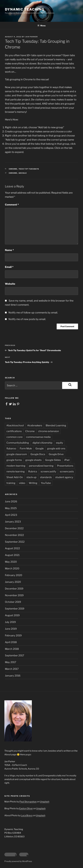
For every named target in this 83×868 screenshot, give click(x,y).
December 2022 (14, 528)
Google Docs (38, 454)
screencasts (67, 471)
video (22, 483)
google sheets (33, 460)
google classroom (17, 454)
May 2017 (11, 662)
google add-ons (56, 448)
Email (9, 267)
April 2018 (11, 642)
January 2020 (13, 582)
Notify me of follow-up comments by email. (33, 313)
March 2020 (12, 568)
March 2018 (12, 649)
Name (9, 250)
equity (60, 443)
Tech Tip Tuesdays (29, 169)
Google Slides (53, 460)
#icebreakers (35, 425)
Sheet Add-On (15, 477)
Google (23, 173)
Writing (33, 483)
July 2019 (10, 622)
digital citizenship (42, 443)
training (11, 483)
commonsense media (38, 437)
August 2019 (12, 615)
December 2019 (14, 589)
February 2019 (13, 635)
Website (10, 284)
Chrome (13, 169)
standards (46, 477)
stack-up (31, 477)
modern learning (16, 466)
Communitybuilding (18, 443)
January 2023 (13, 522)
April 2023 (11, 515)
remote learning (16, 471)
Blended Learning (56, 425)
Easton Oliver (26, 808)
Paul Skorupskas (28, 802)
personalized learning (41, 466)
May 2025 (11, 508)
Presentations (65, 466)
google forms (14, 460)
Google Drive (56, 454)
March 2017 (12, 669)
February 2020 (14, 575)
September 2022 (15, 542)
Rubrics (33, 471)
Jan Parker (31, 37)
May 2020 (11, 562)
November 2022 (14, 535)
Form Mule (26, 448)
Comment (12, 205)
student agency (64, 477)
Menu (41, 26)
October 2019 (13, 602)
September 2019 (15, 609)
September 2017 (15, 655)
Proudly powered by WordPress (18, 861)
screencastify (48, 471)
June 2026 (11, 501)
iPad (67, 460)
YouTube (46, 483)
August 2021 (12, 555)
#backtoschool (15, 425)
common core (14, 437)
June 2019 (11, 629)
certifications (14, 431)
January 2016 (13, 676)
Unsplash (45, 802)
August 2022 (12, 548)
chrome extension (49, 431)
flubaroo (11, 448)
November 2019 (14, 595)
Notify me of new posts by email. (27, 319)
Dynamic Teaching (25, 9)
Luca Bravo (27, 815)
